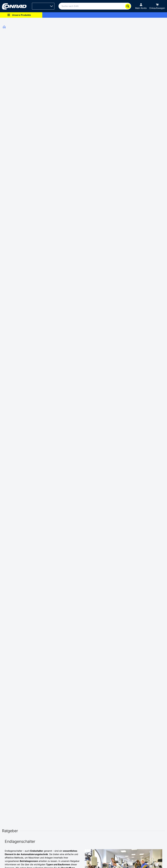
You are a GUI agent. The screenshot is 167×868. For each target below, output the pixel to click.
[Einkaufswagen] (157, 6)
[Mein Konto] (141, 6)
